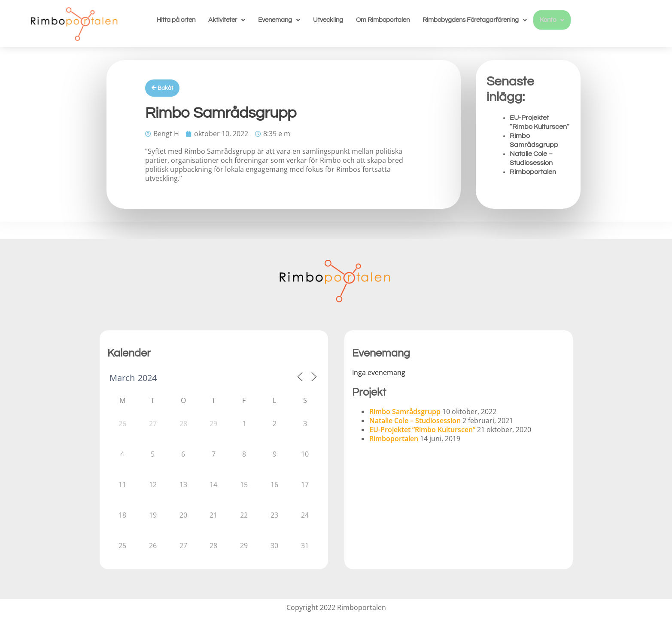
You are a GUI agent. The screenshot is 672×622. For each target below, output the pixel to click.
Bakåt (162, 88)
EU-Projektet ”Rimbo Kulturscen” (422, 430)
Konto (552, 20)
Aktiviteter (227, 20)
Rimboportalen (533, 172)
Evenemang (279, 20)
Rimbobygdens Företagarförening (475, 20)
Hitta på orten (176, 20)
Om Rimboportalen (383, 20)
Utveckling (328, 20)
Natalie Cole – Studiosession (415, 421)
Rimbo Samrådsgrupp (405, 412)
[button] (227, 20)
